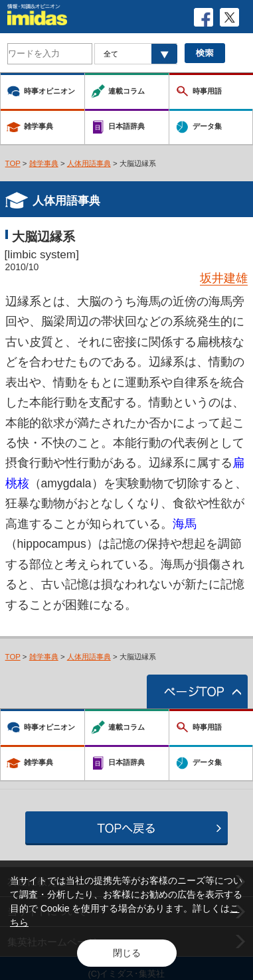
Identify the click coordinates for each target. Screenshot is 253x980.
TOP (13, 163)
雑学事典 (44, 163)
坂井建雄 (224, 278)
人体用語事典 (89, 163)
